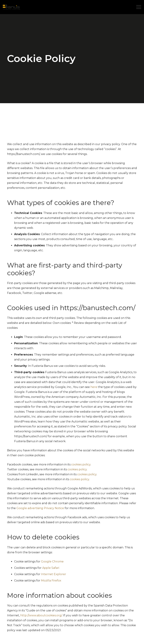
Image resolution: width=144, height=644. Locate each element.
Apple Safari (51, 568)
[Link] (11, 7)
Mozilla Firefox (51, 581)
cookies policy (81, 464)
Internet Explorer (54, 574)
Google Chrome (52, 561)
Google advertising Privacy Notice (40, 508)
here (94, 387)
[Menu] (139, 7)
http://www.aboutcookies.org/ (41, 615)
